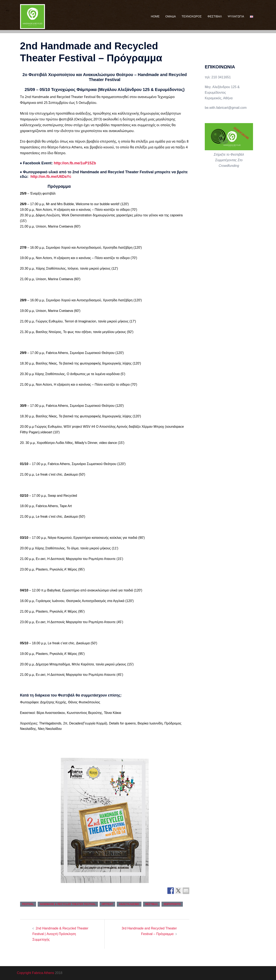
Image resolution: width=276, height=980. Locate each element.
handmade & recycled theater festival (68, 904)
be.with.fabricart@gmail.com (226, 108)
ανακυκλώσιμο (129, 904)
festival (28, 904)
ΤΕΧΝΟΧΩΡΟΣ (192, 16)
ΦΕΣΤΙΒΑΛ (215, 16)
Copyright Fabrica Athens (36, 973)
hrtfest (107, 904)
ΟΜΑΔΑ (171, 16)
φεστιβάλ (151, 904)
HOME (155, 16)
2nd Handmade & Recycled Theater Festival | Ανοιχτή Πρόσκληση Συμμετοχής (60, 934)
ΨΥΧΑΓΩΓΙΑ (236, 16)
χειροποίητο (172, 904)
